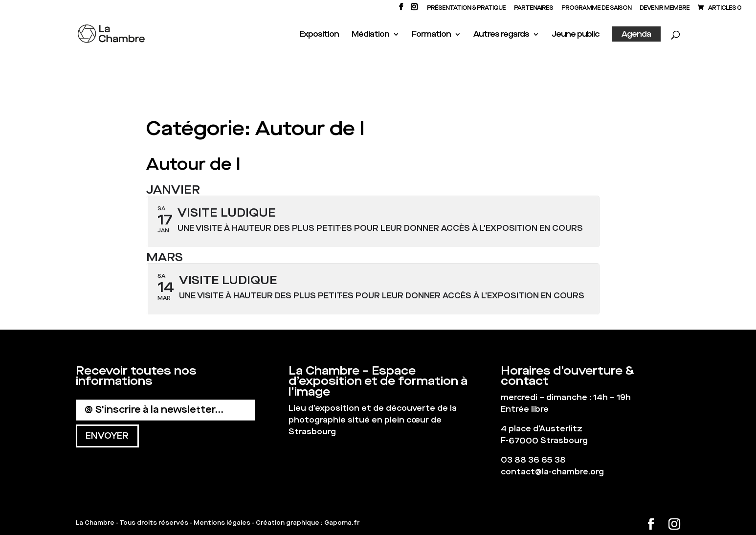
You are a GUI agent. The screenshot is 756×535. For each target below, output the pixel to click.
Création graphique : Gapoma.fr (308, 523)
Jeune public (575, 35)
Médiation (370, 35)
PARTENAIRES (534, 8)
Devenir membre (665, 8)
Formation (431, 35)
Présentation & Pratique (466, 8)
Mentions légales (222, 523)
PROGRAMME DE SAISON (596, 8)
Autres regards (501, 35)
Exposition (319, 35)
